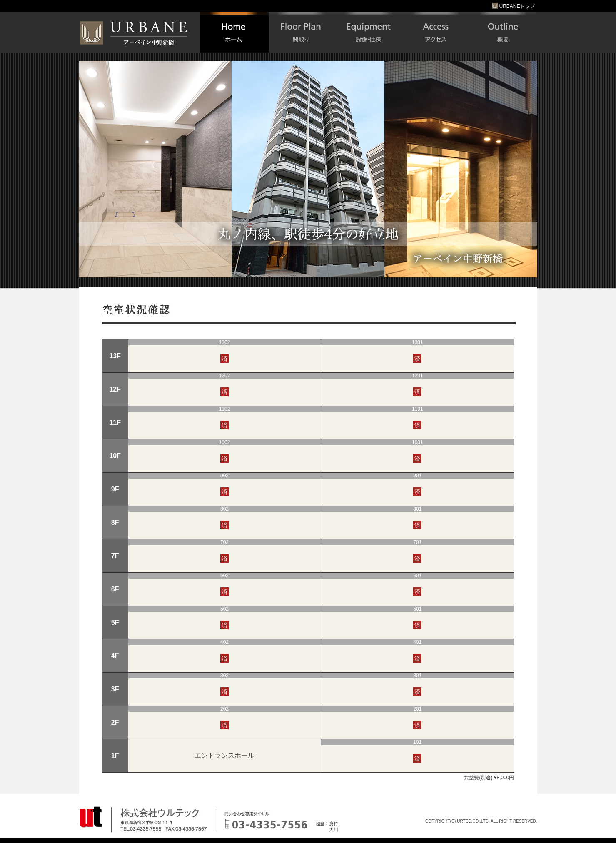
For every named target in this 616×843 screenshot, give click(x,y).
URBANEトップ (513, 6)
